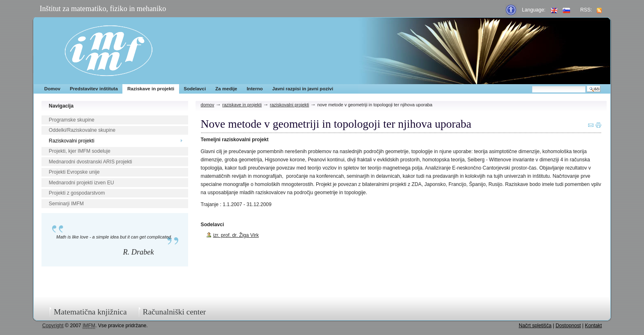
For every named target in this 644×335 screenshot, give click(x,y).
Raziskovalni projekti (72, 141)
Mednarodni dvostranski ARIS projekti (91, 162)
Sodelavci (195, 89)
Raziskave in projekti (151, 89)
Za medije (226, 89)
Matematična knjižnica (90, 312)
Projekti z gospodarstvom (77, 193)
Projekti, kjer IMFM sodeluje (80, 151)
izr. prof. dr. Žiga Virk (236, 235)
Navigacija (61, 106)
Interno (255, 89)
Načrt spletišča (535, 326)
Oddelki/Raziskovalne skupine (82, 130)
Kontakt (593, 326)
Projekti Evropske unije (74, 172)
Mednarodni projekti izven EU (82, 183)
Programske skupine (72, 120)
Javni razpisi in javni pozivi (303, 89)
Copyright (53, 326)
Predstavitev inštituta (94, 89)
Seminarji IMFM (66, 204)
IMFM (109, 51)
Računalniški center (174, 312)
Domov (52, 89)
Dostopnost (568, 326)
